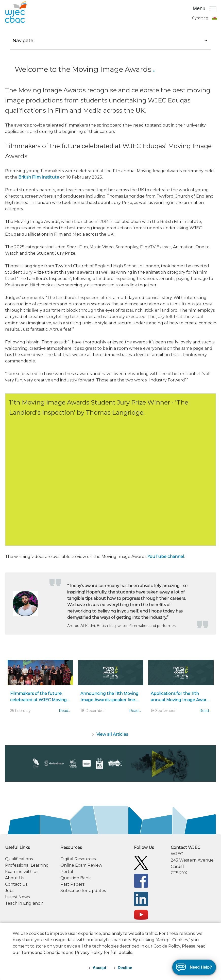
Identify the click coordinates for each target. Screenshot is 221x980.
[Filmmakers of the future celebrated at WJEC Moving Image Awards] (40, 689)
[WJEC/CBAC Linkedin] (141, 898)
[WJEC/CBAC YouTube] (141, 914)
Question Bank (76, 878)
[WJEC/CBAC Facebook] (141, 880)
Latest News (17, 897)
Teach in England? (24, 903)
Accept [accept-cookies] (99, 968)
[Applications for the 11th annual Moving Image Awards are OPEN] (181, 689)
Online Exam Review (81, 865)
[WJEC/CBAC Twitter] (141, 862)
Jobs (10, 891)
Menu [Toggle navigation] (205, 9)
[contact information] (193, 860)
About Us (15, 878)
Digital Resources (78, 859)
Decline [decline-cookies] (125, 968)
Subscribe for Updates (83, 891)
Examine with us (22, 872)
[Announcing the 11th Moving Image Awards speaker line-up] (111, 689)
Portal (67, 872)
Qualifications (19, 859)
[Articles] (110, 734)
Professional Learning (27, 865)
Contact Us (16, 884)
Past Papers (72, 884)
